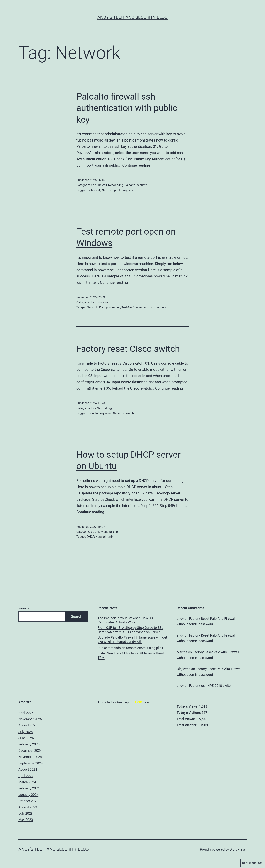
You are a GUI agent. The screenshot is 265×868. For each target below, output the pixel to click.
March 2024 (27, 782)
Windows (103, 302)
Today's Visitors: (189, 713)
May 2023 (26, 820)
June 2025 (26, 738)
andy (180, 619)
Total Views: (186, 719)
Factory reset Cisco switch (128, 349)
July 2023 (26, 813)
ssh (131, 190)
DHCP (91, 537)
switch (130, 413)
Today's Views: (188, 706)
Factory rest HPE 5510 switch (211, 686)
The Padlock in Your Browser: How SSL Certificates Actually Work (126, 620)
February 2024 (29, 788)
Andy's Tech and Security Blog (132, 17)
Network (107, 190)
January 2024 (28, 795)
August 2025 (28, 725)
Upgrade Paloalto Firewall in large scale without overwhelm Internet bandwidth (132, 639)
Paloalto (130, 185)
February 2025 (29, 744)
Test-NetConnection (134, 307)
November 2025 (30, 719)
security (142, 185)
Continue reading (136, 165)
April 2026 (26, 713)
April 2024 (26, 776)
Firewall (102, 185)
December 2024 (30, 751)
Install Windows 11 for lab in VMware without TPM (131, 655)
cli (88, 190)
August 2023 (28, 807)
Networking (116, 185)
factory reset (103, 413)
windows (160, 307)
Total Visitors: (187, 725)
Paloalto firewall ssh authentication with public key (127, 108)
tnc (151, 307)
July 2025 (26, 732)
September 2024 (31, 763)
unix (116, 532)
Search (24, 608)
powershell (113, 307)
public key (121, 190)
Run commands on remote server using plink (130, 648)
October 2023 (28, 801)
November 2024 (30, 757)
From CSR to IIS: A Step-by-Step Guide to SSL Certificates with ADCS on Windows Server (130, 630)
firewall (96, 190)
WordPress (238, 849)
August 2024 (28, 769)
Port (102, 307)
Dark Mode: (252, 863)
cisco (90, 413)
